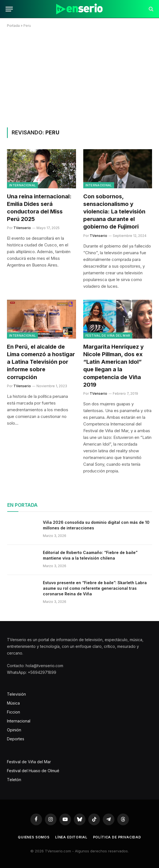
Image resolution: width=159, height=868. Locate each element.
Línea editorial (71, 837)
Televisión (16, 694)
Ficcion (14, 712)
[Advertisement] (79, 77)
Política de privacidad (117, 837)
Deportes (16, 739)
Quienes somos (34, 837)
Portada (13, 26)
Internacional (22, 185)
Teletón (14, 780)
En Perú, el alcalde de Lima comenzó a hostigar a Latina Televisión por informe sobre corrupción (41, 362)
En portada (22, 505)
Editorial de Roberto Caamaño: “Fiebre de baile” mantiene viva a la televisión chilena (90, 555)
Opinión (14, 730)
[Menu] (9, 9)
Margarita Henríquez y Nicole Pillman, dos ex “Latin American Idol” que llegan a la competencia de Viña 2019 (113, 366)
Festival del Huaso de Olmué (33, 771)
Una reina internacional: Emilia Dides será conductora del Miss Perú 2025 (39, 208)
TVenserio (22, 228)
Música (13, 703)
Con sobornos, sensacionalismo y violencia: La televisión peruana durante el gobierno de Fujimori (114, 212)
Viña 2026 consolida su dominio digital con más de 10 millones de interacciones (96, 525)
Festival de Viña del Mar (108, 336)
